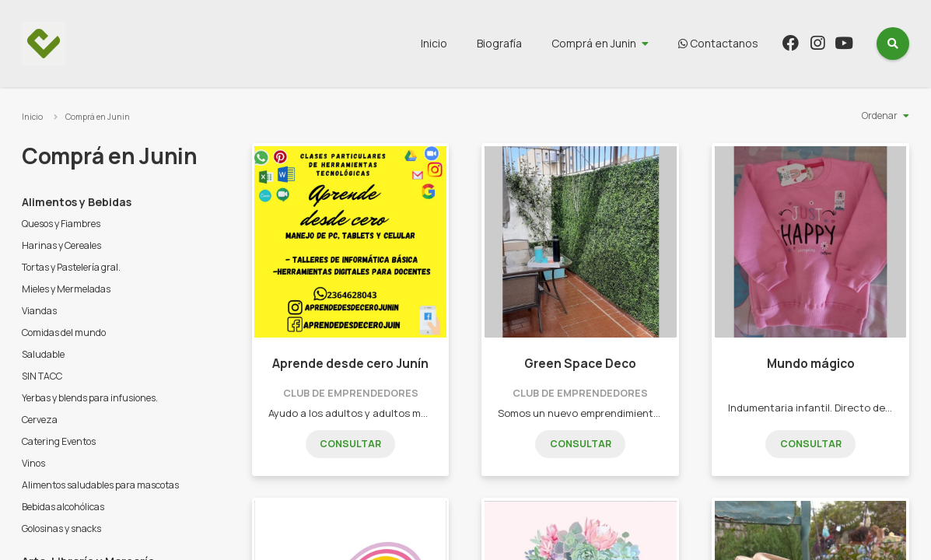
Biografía (499, 43)
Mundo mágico (811, 364)
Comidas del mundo (64, 332)
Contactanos (718, 43)
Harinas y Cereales (61, 245)
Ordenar (880, 115)
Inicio (434, 43)
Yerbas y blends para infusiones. (90, 398)
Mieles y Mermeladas (66, 289)
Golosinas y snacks (61, 528)
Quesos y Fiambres (61, 224)
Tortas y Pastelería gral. (71, 267)
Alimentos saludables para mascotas (100, 485)
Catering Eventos (59, 441)
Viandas (39, 311)
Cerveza (40, 420)
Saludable (43, 354)
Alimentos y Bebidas (77, 202)
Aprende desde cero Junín (350, 364)
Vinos (33, 463)
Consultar (350, 444)
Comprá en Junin (594, 43)
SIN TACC (42, 376)
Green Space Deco (580, 364)
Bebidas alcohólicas (63, 507)
